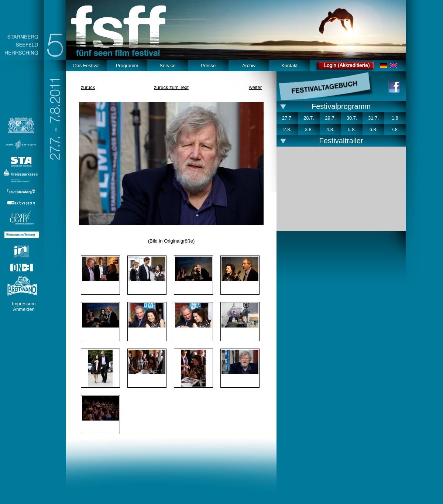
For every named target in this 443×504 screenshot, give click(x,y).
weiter (255, 87)
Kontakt (289, 66)
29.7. (330, 118)
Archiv (249, 66)
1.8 (395, 118)
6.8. (374, 129)
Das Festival (86, 66)
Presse (208, 66)
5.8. (352, 129)
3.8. (309, 129)
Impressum (24, 304)
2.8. (287, 129)
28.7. (309, 118)
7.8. (395, 129)
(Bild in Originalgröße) (171, 241)
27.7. (287, 118)
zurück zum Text (171, 87)
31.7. (373, 118)
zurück (88, 87)
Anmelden (24, 309)
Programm (127, 66)
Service (167, 66)
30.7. (352, 118)
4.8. (330, 129)
